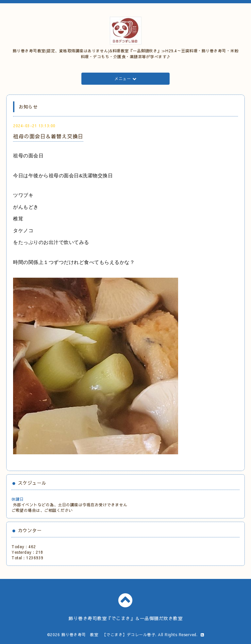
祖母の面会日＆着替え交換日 (48, 136)
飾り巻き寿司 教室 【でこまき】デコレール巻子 (109, 635)
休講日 (18, 499)
